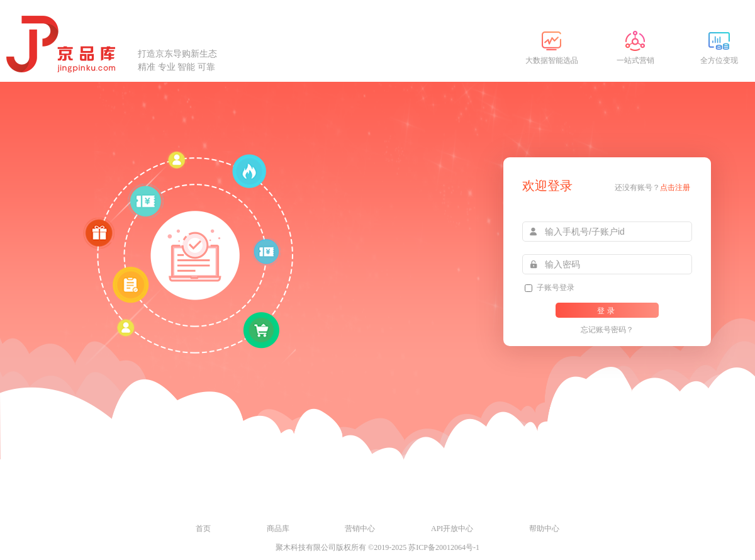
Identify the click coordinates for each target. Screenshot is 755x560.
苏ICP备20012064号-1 (444, 547)
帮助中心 (544, 529)
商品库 (278, 529)
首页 (203, 529)
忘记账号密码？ (607, 330)
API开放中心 (452, 529)
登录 (607, 311)
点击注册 (675, 188)
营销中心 (360, 529)
